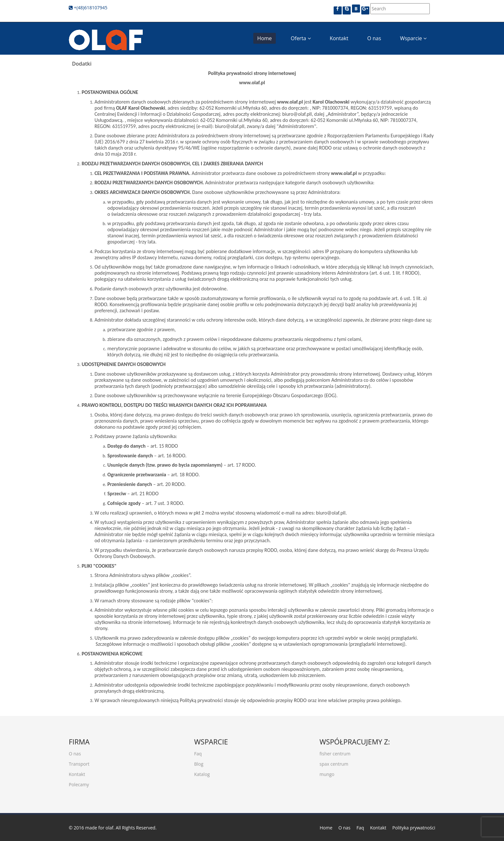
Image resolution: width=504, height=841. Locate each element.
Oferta (301, 38)
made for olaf (99, 828)
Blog (199, 762)
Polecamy (79, 782)
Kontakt (339, 38)
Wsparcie (413, 38)
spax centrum (334, 762)
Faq (198, 751)
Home (264, 38)
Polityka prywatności (414, 828)
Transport (79, 762)
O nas (374, 38)
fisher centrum (335, 751)
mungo (327, 772)
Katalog (202, 772)
